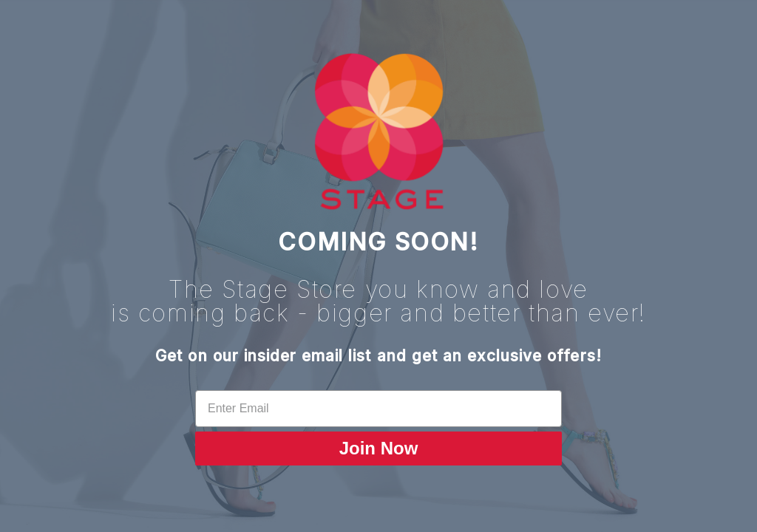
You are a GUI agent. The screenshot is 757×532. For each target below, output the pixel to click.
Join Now (379, 448)
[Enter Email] (378, 409)
